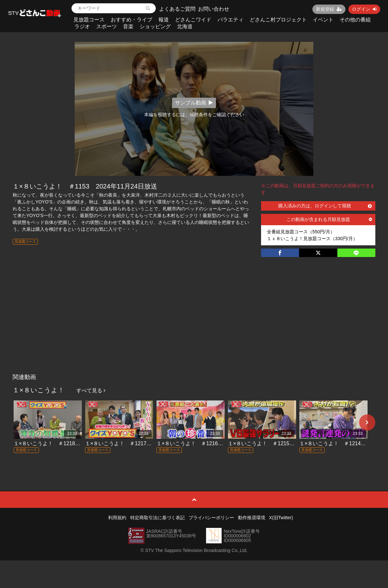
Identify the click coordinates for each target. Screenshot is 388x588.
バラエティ (231, 20)
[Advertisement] (194, 322)
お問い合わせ (214, 9)
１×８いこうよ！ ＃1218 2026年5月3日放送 (69, 443)
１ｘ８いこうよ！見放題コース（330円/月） (312, 239)
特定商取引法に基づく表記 (157, 518)
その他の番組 (355, 20)
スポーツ (106, 26)
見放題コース (89, 20)
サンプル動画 (194, 103)
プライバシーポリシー (211, 518)
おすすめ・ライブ (131, 20)
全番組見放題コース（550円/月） (301, 232)
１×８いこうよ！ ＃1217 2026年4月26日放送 (141, 443)
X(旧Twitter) (281, 518)
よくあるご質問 (177, 9)
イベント (323, 20)
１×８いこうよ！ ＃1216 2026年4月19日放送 (213, 443)
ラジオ (82, 26)
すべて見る (91, 391)
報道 (164, 20)
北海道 (185, 26)
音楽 (128, 26)
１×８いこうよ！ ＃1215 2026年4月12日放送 (284, 443)
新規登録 (329, 9)
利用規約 (117, 518)
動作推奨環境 (252, 518)
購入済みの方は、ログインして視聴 (325, 206)
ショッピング (155, 26)
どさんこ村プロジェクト (278, 20)
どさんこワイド (193, 20)
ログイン (364, 9)
